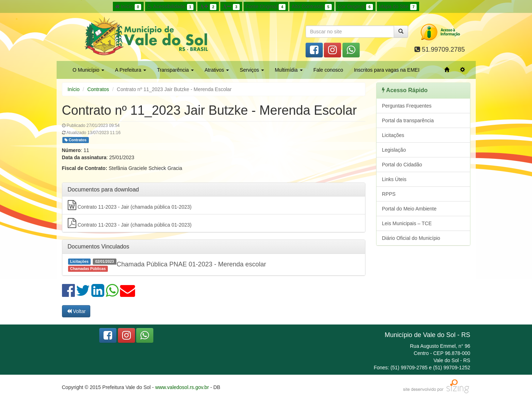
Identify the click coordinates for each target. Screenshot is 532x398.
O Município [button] (89, 70)
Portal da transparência (408, 120)
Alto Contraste (312, 7)
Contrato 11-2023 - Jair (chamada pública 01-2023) (130, 205)
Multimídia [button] (289, 70)
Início (128, 7)
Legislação (394, 150)
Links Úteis (394, 179)
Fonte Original (266, 7)
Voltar (76, 311)
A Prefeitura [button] (131, 70)
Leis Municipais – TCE (407, 223)
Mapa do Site (398, 7)
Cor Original (355, 7)
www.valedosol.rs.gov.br (182, 387)
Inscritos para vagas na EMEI (387, 70)
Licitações (393, 135)
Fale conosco (328, 70)
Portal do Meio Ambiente (409, 209)
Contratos (98, 89)
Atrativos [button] (217, 70)
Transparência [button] (175, 70)
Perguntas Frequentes (407, 106)
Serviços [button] (252, 70)
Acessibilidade (170, 7)
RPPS (389, 194)
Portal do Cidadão (402, 165)
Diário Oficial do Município (411, 238)
